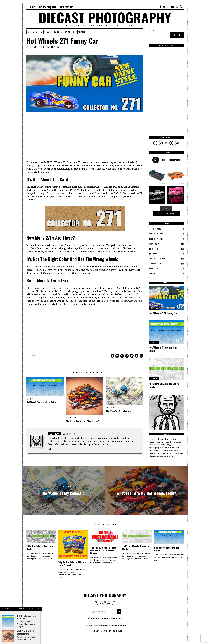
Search (152, 30)
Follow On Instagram (166, 214)
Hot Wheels (72, 32)
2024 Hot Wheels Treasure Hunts (40, 548)
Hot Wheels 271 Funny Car (163, 313)
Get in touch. (118, 631)
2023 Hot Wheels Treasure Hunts (164, 385)
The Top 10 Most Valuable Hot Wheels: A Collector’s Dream (103, 551)
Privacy (96, 631)
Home (32, 7)
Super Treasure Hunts (158, 258)
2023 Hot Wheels (156, 234)
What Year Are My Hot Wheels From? (83, 421)
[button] (119, 612)
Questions (153, 253)
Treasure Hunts (155, 263)
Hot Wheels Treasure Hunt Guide (41, 403)
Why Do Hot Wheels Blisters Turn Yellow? (72, 564)
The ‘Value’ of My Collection (119, 411)
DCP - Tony (33, 47)
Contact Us (67, 7)
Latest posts (69, 434)
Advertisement (106, 631)
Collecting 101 (48, 7)
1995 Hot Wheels (36, 32)
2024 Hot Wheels (156, 239)
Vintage (85, 32)
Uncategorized (155, 268)
